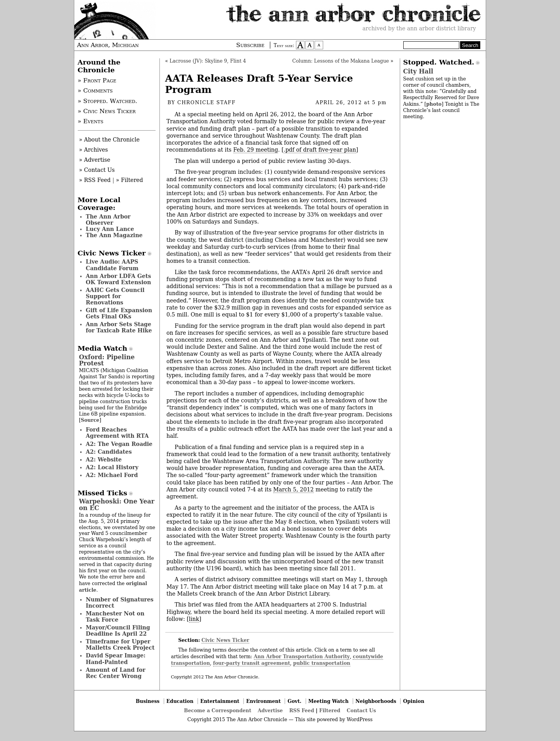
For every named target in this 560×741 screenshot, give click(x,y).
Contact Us (361, 710)
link (194, 619)
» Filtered (129, 180)
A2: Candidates (109, 452)
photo (434, 104)
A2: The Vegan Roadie (119, 444)
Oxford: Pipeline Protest (107, 360)
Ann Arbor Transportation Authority (302, 656)
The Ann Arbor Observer (108, 220)
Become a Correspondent (218, 710)
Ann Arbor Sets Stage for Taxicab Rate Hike (119, 327)
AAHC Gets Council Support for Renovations (115, 296)
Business (148, 701)
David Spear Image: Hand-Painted (116, 659)
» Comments (95, 91)
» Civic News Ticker (107, 111)
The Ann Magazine (114, 235)
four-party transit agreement (252, 663)
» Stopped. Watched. (108, 101)
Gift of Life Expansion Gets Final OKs (119, 313)
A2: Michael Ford (112, 475)
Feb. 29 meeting (256, 150)
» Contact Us (97, 170)
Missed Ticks (103, 493)
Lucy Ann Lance (110, 229)
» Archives (94, 150)
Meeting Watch (329, 701)
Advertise (270, 710)
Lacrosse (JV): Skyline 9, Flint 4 (208, 61)
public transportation (322, 663)
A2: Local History (112, 467)
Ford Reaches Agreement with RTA (117, 433)
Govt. (294, 701)
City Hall (418, 71)
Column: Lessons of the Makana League (341, 61)
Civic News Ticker (225, 640)
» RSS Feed (95, 180)
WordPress (360, 720)
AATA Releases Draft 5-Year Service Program (259, 84)
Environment (263, 701)
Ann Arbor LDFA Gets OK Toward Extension (119, 279)
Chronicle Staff (206, 103)
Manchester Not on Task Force (115, 617)
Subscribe (250, 45)
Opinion (414, 701)
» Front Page (97, 80)
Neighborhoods (376, 701)
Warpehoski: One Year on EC (117, 504)
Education (180, 701)
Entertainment (220, 701)
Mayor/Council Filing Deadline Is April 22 (118, 631)
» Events (91, 121)
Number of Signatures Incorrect (120, 603)
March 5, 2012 (294, 489)
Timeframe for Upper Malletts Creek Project (120, 645)
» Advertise (95, 160)
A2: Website (104, 460)
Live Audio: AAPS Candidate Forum (112, 265)
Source (90, 420)
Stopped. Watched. (439, 62)
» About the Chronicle (109, 140)
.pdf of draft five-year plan (320, 150)
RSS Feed (302, 710)
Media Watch (103, 348)
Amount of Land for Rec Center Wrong (116, 673)
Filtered (330, 710)
